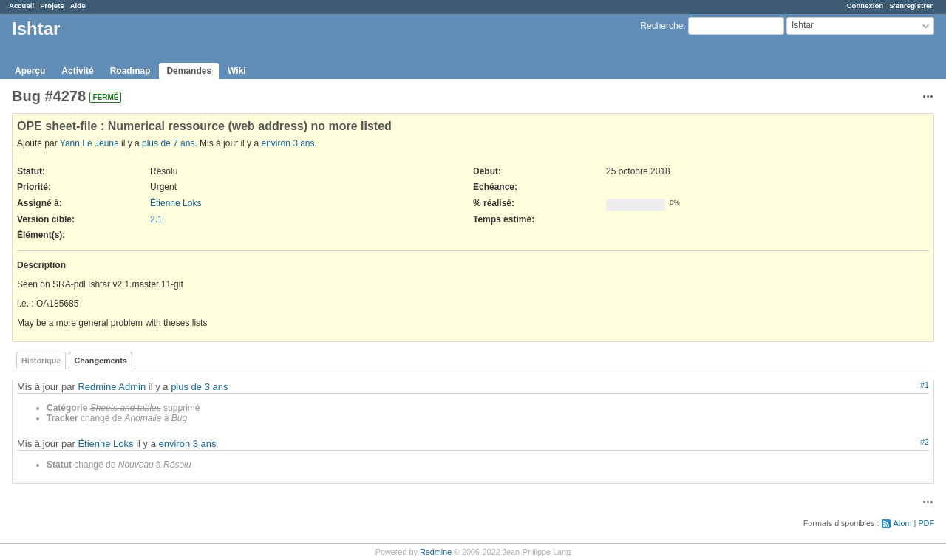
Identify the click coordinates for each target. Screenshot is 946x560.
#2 (925, 442)
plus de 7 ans (168, 143)
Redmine (436, 552)
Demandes (189, 71)
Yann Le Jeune (89, 143)
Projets (52, 6)
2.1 (156, 219)
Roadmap (130, 71)
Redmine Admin (112, 387)
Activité (77, 71)
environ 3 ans (287, 143)
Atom (902, 523)
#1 (925, 385)
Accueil (21, 6)
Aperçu (30, 71)
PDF (926, 523)
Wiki (237, 71)
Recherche (661, 26)
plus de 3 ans (199, 387)
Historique (41, 361)
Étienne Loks (176, 203)
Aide (78, 6)
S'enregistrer (911, 6)
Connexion (865, 6)
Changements (100, 361)
